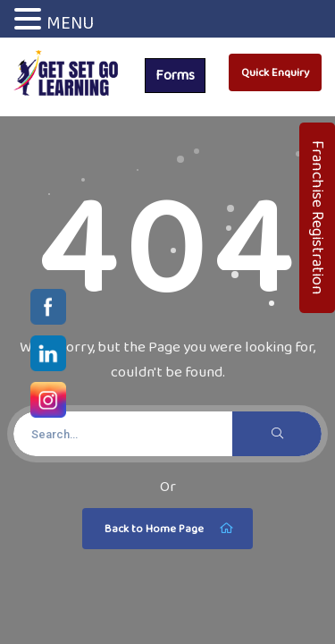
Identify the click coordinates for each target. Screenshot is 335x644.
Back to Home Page (170, 529)
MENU (70, 22)
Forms (175, 75)
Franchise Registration (318, 218)
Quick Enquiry (275, 72)
